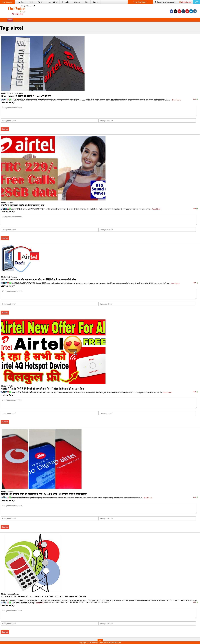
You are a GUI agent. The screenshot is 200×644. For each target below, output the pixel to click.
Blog (87, 2)
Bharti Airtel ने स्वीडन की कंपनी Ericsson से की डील (26, 96)
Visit (196, 99)
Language (165, 2)
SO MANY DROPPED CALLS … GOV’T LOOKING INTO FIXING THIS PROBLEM (44, 596)
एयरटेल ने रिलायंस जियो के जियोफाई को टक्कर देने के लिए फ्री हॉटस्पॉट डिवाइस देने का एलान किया (43, 389)
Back (10, 20)
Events (96, 2)
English (21, 2)
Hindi (31, 2)
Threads (65, 2)
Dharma (77, 2)
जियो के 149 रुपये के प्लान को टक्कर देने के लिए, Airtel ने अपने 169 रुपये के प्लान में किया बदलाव (44, 494)
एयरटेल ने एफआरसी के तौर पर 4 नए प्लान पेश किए (23, 205)
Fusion (40, 2)
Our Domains (7, 2)
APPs (197, 2)
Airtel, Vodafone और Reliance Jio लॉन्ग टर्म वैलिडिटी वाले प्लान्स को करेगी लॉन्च (38, 280)
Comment (48, 99)
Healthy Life (53, 2)
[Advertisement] (100, 11)
